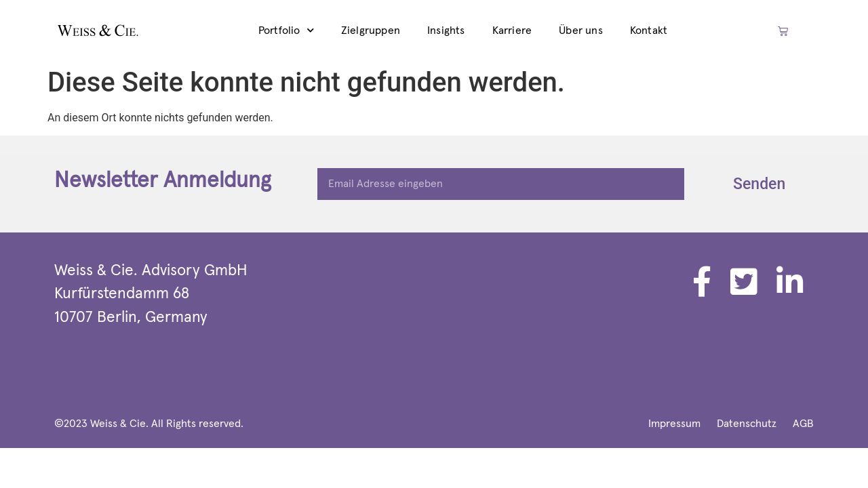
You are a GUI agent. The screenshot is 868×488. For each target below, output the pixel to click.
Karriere (512, 30)
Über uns (581, 30)
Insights (446, 30)
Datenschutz (747, 424)
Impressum (674, 424)
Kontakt (649, 30)
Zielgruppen (371, 30)
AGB (803, 424)
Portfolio (286, 30)
